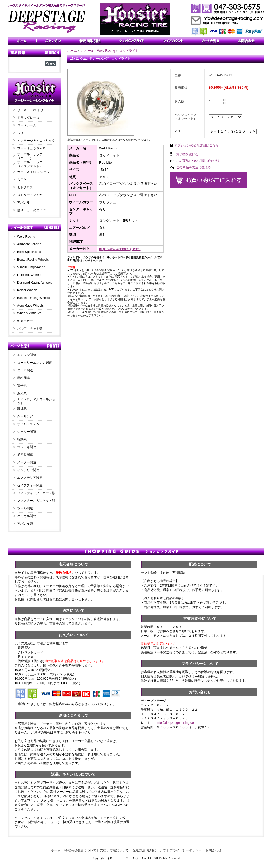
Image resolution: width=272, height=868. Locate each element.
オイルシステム (28, 424)
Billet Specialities (29, 252)
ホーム (72, 51)
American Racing (29, 244)
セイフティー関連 (30, 485)
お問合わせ (213, 850)
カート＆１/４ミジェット (35, 172)
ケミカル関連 (27, 516)
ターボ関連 (25, 370)
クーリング (25, 416)
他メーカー (25, 321)
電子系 (22, 386)
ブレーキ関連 (27, 447)
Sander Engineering (31, 267)
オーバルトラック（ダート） (30, 156)
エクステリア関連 (30, 478)
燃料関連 (24, 378)
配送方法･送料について (149, 850)
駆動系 (22, 439)
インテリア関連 (28, 470)
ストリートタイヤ (30, 195)
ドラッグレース (28, 118)
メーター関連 (27, 462)
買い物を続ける (187, 154)
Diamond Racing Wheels (35, 283)
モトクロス (25, 187)
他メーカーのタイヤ (31, 210)
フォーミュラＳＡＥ (31, 148)
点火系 (22, 393)
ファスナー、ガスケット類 (36, 501)
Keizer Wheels (27, 290)
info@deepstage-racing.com (176, 723)
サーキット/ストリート (33, 110)
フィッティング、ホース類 (36, 493)
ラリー (24, 133)
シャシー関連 (27, 432)
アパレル (24, 203)
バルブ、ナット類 (30, 329)
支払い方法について (114, 850)
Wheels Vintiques (29, 313)
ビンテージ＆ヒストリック (36, 141)
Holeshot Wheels (29, 275)
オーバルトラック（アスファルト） (30, 164)
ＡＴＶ (22, 180)
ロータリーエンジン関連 (35, 363)
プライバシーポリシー (186, 850)
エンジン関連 (27, 355)
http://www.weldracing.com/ (120, 249)
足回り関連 (25, 455)
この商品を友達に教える (194, 167)
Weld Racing (26, 237)
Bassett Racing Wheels (34, 298)
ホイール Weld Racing (98, 51)
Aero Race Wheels (30, 306)
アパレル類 (25, 524)
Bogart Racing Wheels (33, 260)
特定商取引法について (80, 850)
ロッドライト (129, 51)
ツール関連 (25, 508)
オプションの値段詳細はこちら (196, 145)
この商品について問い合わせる (198, 161)
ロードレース (27, 125)
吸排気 (22, 409)
